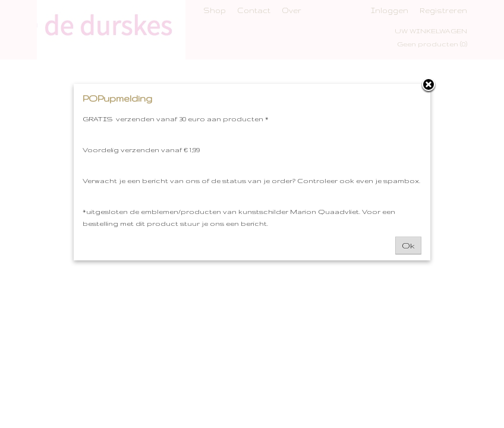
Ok (408, 246)
